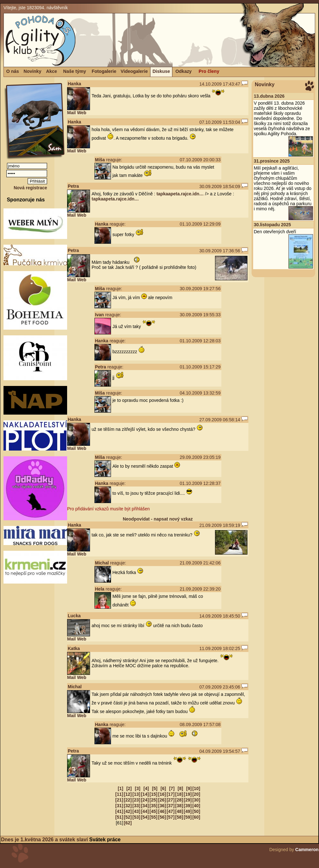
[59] (188, 817)
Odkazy (183, 71)
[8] (180, 788)
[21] (119, 800)
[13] (136, 794)
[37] (171, 806)
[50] (196, 811)
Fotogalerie (104, 71)
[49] (188, 811)
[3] (138, 788)
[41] (119, 811)
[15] (153, 794)
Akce (52, 71)
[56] (162, 817)
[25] (153, 800)
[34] (145, 806)
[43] (136, 811)
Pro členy (209, 71)
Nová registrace (30, 188)
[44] (145, 811)
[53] (136, 817)
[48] (179, 811)
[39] (188, 806)
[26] (162, 800)
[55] (153, 817)
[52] (128, 817)
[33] (136, 806)
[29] (188, 800)
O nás (13, 71)
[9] (189, 788)
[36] (162, 806)
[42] (128, 811)
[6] (163, 788)
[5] (155, 788)
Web (82, 113)
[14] (145, 794)
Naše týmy (75, 71)
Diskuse (161, 71)
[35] (153, 806)
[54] (145, 817)
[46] (162, 811)
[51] (119, 817)
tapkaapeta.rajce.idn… (180, 194)
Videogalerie (134, 71)
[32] (128, 806)
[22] (128, 800)
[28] (179, 800)
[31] (119, 806)
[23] (136, 800)
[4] (146, 788)
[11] (119, 794)
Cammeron (307, 850)
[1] (120, 788)
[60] (196, 817)
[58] (179, 817)
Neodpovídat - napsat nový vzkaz (158, 519)
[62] (128, 823)
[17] (171, 794)
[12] (128, 794)
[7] (172, 788)
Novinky (32, 71)
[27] (171, 800)
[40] (196, 806)
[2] (129, 788)
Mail (71, 113)
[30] (196, 800)
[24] (145, 800)
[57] (171, 817)
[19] (188, 794)
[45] (153, 811)
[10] (196, 788)
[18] (179, 794)
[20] (196, 794)
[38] (179, 806)
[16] (162, 794)
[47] (171, 811)
